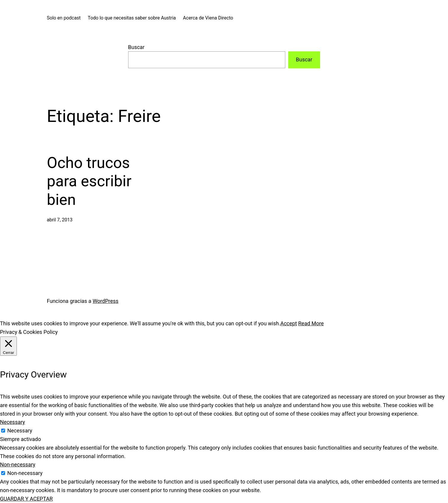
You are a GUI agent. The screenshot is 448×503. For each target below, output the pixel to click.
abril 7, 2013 (60, 220)
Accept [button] (289, 323)
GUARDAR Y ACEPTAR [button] (26, 499)
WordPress (106, 301)
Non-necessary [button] (18, 464)
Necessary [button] (13, 422)
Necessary (20, 431)
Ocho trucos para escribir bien (89, 181)
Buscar (136, 47)
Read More (311, 323)
